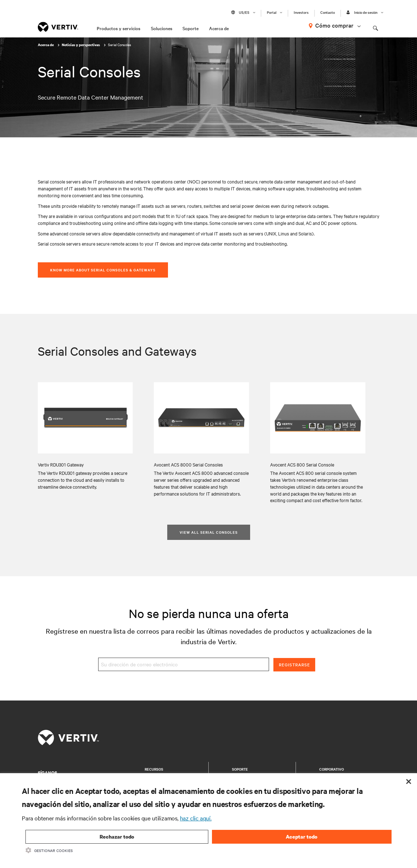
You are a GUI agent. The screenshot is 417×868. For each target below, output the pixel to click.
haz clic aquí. (196, 818)
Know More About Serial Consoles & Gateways (103, 270)
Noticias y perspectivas (81, 45)
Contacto (328, 12)
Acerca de (219, 28)
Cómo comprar (334, 25)
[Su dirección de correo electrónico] (184, 664)
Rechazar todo (117, 837)
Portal (272, 12)
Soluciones (162, 28)
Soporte (191, 28)
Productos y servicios (119, 28)
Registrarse (294, 665)
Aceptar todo (302, 837)
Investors (301, 12)
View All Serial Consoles (209, 532)
